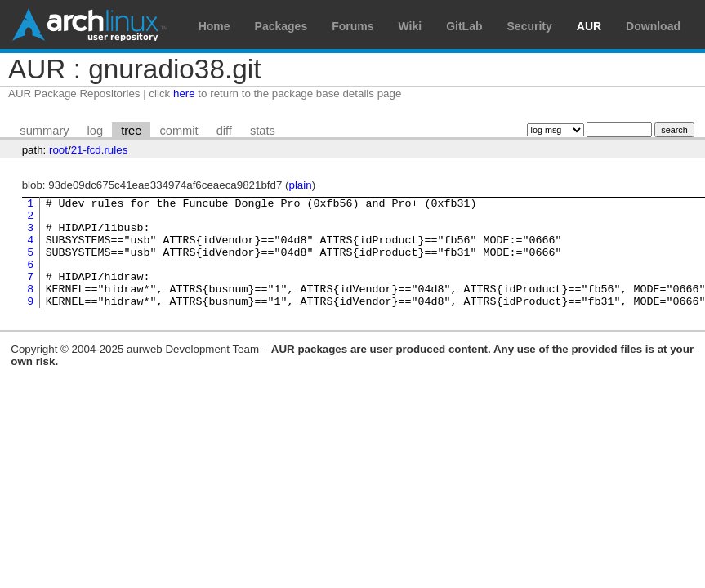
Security (530, 26)
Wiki (411, 26)
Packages (281, 26)
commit (178, 131)
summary (44, 131)
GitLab (464, 26)
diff (224, 131)
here (184, 94)
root (58, 150)
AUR (589, 26)
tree (131, 131)
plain (301, 185)
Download (653, 26)
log (96, 131)
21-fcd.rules (100, 150)
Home (214, 26)
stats (263, 131)
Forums (352, 26)
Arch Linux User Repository (90, 24)
